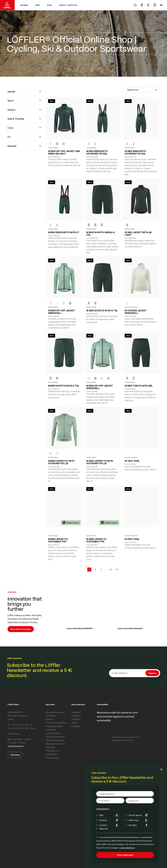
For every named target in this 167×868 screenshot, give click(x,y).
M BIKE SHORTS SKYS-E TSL (64, 386)
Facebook (76, 716)
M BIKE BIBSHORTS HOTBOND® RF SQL (97, 152)
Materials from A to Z (56, 744)
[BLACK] (89, 303)
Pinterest (76, 726)
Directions (15, 755)
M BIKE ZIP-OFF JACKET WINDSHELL (100, 387)
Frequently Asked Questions (54, 728)
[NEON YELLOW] (51, 144)
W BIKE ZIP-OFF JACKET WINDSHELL (61, 312)
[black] (57, 144)
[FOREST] (64, 144)
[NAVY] (102, 225)
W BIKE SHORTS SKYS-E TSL (102, 310)
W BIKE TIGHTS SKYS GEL (139, 386)
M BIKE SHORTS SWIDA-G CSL (100, 234)
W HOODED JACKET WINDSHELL (136, 312)
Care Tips (50, 747)
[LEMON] (51, 303)
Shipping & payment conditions (55, 714)
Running (109, 820)
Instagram (76, 712)
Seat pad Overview (55, 740)
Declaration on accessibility (53, 752)
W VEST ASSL (132, 461)
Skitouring (139, 820)
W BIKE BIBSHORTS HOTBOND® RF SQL (135, 152)
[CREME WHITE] (57, 303)
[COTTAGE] (64, 303)
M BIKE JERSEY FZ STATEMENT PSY (58, 540)
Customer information (56, 723)
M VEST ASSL (132, 539)
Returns (49, 719)
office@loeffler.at (16, 746)
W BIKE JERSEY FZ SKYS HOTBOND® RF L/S (100, 462)
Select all (103, 829)
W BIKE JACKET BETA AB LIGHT (138, 234)
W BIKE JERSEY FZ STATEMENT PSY (96, 540)
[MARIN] (108, 378)
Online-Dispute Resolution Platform (55, 735)
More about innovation (21, 629)
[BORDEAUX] (95, 453)
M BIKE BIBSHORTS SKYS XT (64, 232)
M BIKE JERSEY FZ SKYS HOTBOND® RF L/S (61, 462)
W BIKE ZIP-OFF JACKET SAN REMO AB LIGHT (64, 152)
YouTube (75, 719)
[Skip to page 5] (106, 570)
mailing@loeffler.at (127, 848)
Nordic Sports (139, 815)
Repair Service (53, 758)
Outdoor (109, 825)
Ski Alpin (139, 825)
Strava (74, 723)
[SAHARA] (57, 453)
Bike (109, 815)
